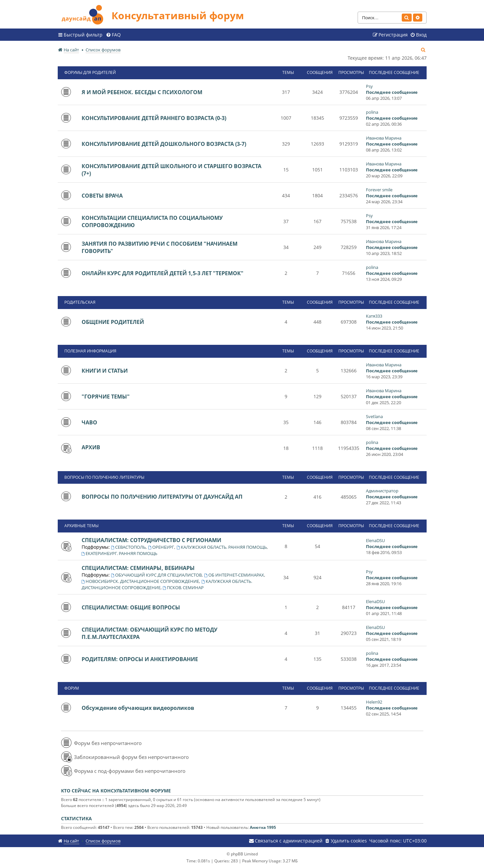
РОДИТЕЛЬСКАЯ (80, 302)
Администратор (382, 491)
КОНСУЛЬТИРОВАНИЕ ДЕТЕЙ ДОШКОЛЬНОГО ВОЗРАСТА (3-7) (164, 144)
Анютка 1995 (263, 827)
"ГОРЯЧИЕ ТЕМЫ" (106, 397)
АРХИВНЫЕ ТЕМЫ (81, 526)
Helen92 (374, 702)
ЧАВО (89, 422)
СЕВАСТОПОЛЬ (129, 547)
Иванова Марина (384, 138)
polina (372, 112)
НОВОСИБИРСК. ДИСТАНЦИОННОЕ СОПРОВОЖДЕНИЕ (140, 581)
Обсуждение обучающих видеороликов (138, 708)
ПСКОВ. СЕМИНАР (183, 588)
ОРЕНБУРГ (161, 547)
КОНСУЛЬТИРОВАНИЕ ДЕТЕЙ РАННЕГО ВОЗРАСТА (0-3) (154, 118)
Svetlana (374, 416)
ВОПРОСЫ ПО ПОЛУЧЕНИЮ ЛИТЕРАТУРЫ (104, 477)
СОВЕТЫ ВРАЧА (102, 196)
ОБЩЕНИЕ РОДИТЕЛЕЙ (113, 322)
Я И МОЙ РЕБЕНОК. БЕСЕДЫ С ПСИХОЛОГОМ (142, 92)
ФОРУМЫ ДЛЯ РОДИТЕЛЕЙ (90, 72)
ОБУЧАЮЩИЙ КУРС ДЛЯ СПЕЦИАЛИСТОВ (157, 575)
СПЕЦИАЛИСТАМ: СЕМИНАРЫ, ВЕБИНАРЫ (138, 568)
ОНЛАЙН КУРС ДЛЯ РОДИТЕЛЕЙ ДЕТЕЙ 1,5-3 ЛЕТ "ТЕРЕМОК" (163, 273)
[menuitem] (113, 35)
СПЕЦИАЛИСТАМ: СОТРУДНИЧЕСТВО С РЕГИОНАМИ (151, 540)
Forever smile (379, 190)
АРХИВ (91, 447)
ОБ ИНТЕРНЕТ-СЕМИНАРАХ (234, 575)
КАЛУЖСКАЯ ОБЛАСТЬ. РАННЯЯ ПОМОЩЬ (222, 547)
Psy (369, 86)
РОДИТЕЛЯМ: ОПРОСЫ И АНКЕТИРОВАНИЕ (140, 659)
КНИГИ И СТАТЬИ (105, 371)
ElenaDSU (375, 540)
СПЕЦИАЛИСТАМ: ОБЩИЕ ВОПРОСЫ (131, 607)
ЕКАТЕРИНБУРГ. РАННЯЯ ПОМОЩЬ (120, 553)
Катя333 (374, 316)
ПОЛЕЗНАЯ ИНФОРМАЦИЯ (90, 351)
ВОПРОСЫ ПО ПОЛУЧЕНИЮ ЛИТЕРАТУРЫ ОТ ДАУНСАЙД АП (162, 497)
